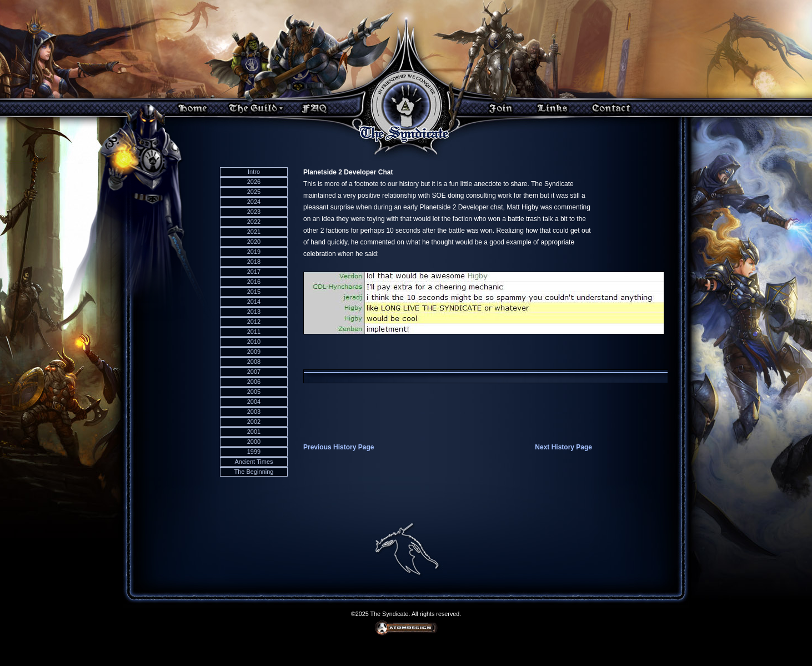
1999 (254, 452)
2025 (254, 192)
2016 (254, 282)
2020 (254, 242)
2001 (254, 432)
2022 (254, 222)
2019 (254, 252)
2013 (254, 312)
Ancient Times (254, 462)
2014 (254, 302)
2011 (254, 332)
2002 (254, 422)
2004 (254, 402)
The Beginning (254, 472)
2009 (254, 352)
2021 (254, 232)
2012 (254, 322)
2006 (254, 382)
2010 (254, 342)
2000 (254, 442)
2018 (254, 262)
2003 (254, 412)
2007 (254, 372)
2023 (254, 212)
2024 (254, 202)
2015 (254, 292)
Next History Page (563, 447)
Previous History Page (339, 447)
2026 (254, 182)
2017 (254, 272)
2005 (254, 392)
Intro (254, 172)
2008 (254, 362)
